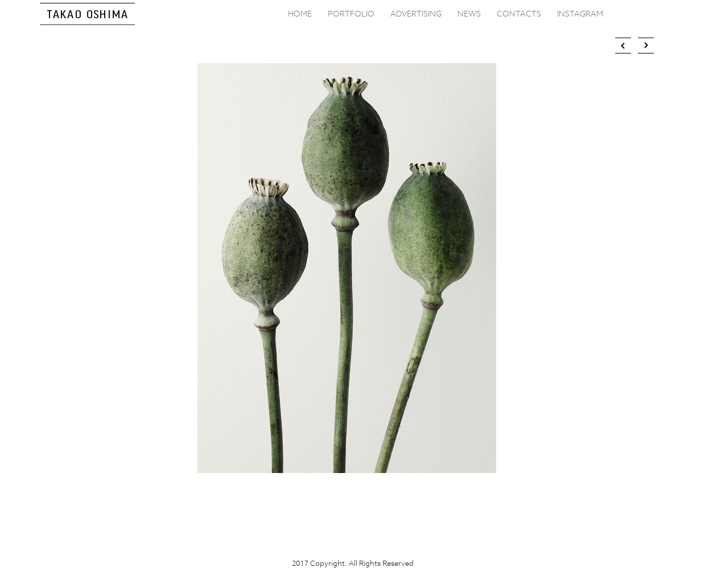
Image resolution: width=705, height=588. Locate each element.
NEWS (469, 13)
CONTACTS (519, 13)
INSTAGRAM (580, 13)
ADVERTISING (416, 13)
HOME (300, 13)
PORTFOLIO (351, 13)
